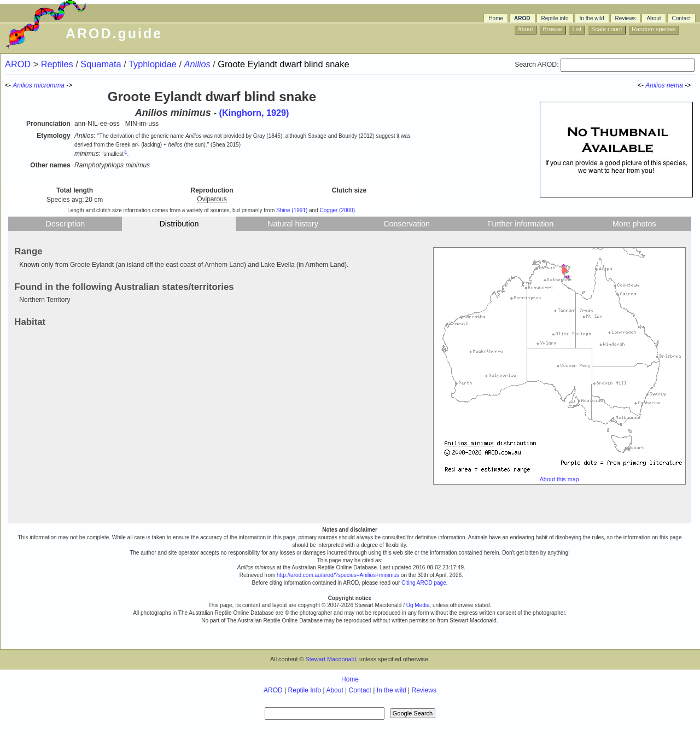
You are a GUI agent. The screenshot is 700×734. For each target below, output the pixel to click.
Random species (654, 29)
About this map (559, 479)
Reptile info (555, 18)
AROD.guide (114, 33)
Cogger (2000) (337, 210)
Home (496, 18)
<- (641, 85)
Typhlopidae (154, 64)
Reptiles (58, 64)
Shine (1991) (292, 210)
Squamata (102, 64)
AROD (522, 18)
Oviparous (212, 199)
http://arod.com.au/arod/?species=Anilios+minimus (338, 575)
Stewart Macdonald (330, 659)
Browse (553, 29)
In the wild (592, 18)
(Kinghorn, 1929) (254, 113)
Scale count (606, 29)
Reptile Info (305, 690)
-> (689, 85)
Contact (681, 18)
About (654, 18)
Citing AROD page (424, 583)
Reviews (626, 18)
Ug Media (418, 605)
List (577, 29)
